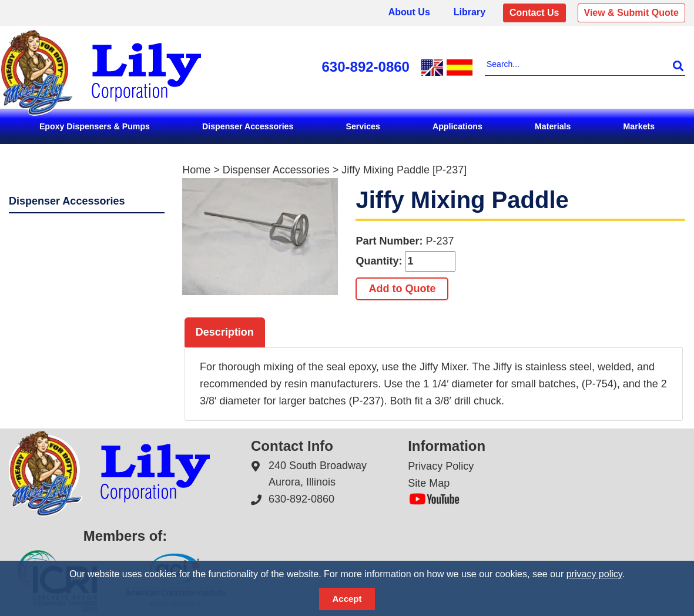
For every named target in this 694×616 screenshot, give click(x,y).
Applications (457, 126)
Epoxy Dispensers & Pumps (95, 126)
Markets (639, 126)
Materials (553, 126)
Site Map (429, 483)
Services (363, 126)
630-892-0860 (366, 67)
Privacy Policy (441, 466)
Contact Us (534, 13)
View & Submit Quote (632, 13)
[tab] (225, 333)
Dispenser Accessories (248, 126)
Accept (347, 599)
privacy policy (594, 574)
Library (470, 12)
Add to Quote (402, 289)
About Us (409, 12)
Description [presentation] (225, 332)
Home (196, 170)
